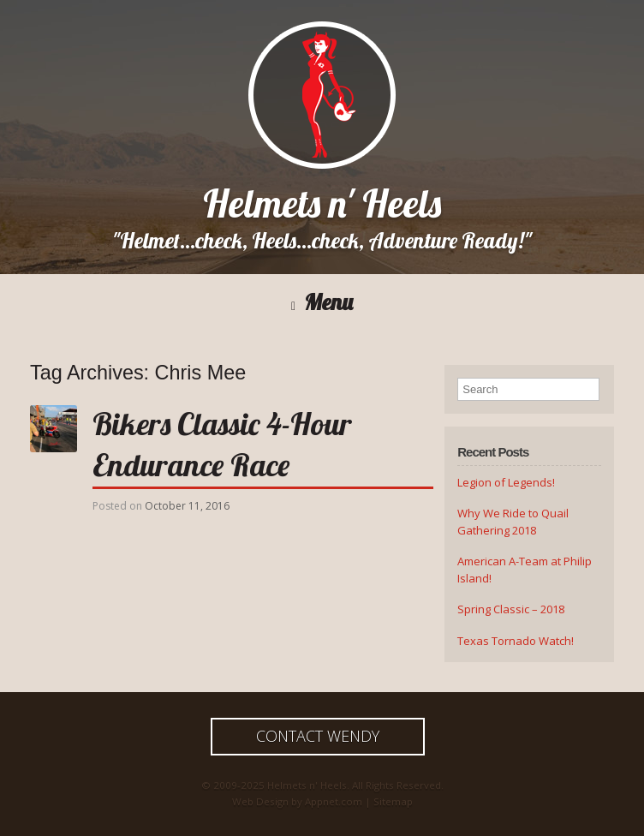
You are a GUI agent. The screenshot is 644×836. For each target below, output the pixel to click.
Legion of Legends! (506, 482)
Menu (322, 303)
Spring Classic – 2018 (511, 609)
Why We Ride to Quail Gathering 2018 (513, 522)
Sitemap (393, 801)
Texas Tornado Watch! (516, 641)
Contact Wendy (318, 736)
